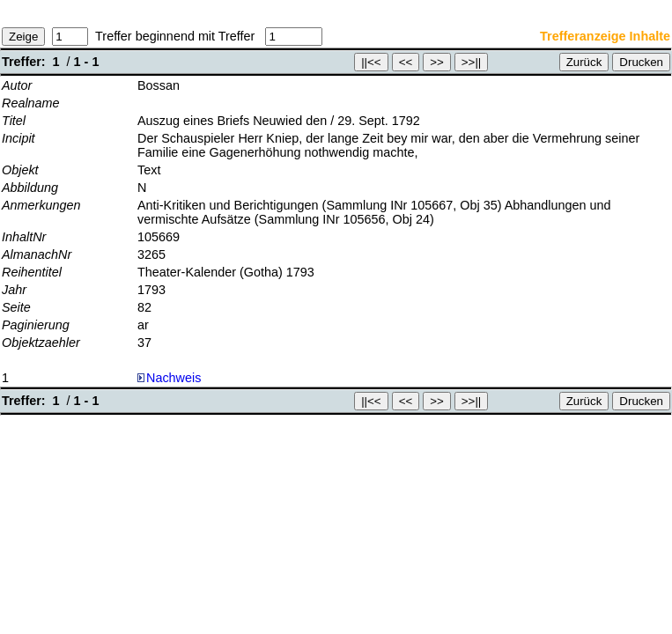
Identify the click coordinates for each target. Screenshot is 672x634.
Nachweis (169, 378)
